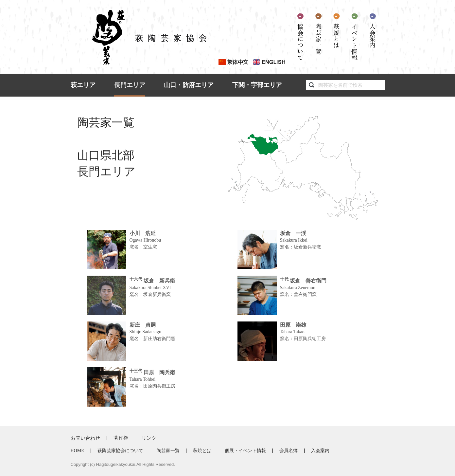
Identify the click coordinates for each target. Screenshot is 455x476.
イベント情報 (354, 42)
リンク (149, 438)
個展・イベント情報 (245, 451)
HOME (77, 451)
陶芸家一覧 (318, 39)
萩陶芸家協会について (120, 451)
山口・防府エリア (189, 85)
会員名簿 (289, 451)
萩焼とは (336, 36)
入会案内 (372, 36)
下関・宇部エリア (257, 85)
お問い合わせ (85, 438)
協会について (300, 42)
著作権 (121, 438)
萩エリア (83, 85)
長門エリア (130, 85)
